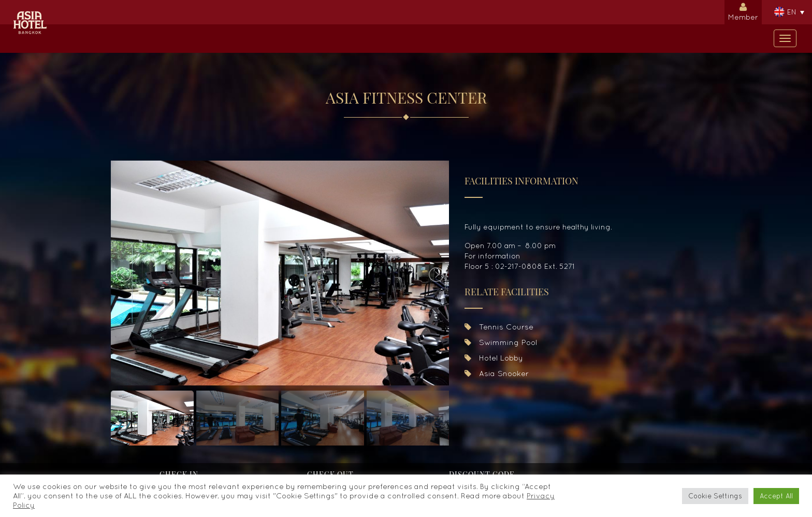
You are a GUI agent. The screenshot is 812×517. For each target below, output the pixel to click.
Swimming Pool (501, 342)
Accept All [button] (776, 496)
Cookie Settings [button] (715, 496)
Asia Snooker (497, 373)
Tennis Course (499, 327)
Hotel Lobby (494, 358)
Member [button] (743, 11)
